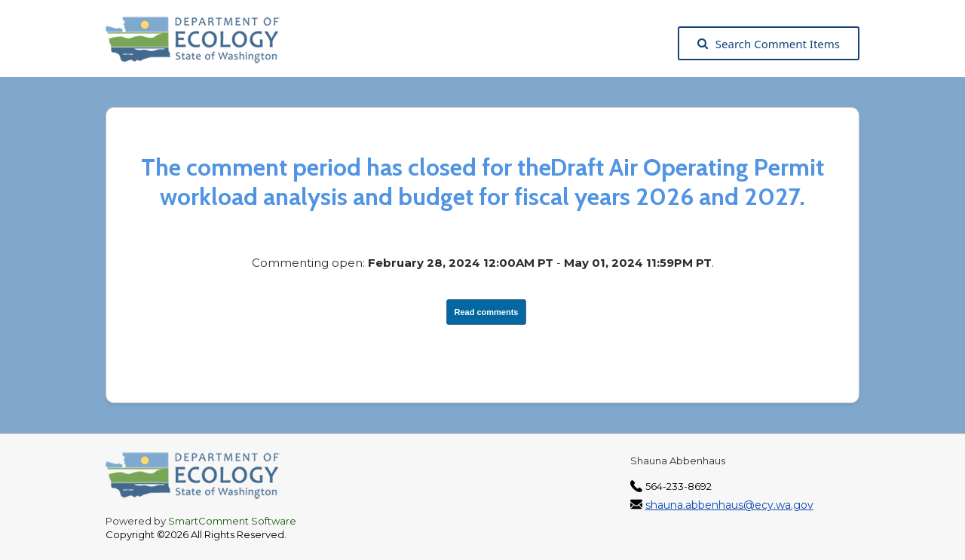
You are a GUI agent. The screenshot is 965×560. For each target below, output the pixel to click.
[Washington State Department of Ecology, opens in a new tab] (200, 44)
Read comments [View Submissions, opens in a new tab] (487, 312)
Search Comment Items (769, 44)
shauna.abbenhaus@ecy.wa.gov (729, 505)
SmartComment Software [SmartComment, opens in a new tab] (232, 521)
